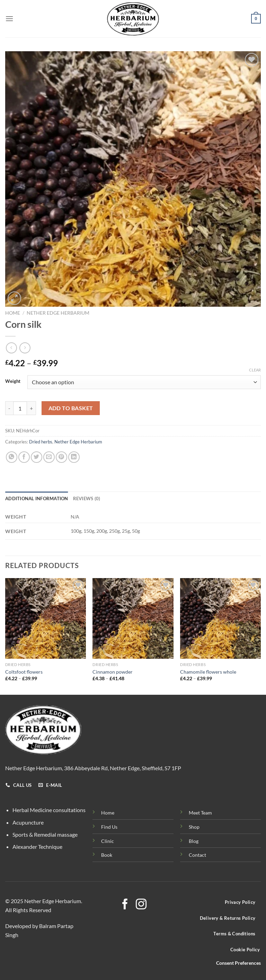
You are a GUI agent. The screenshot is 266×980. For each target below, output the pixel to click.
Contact (197, 855)
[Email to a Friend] (49, 457)
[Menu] (9, 19)
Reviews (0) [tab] (87, 498)
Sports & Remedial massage (45, 834)
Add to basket (71, 408)
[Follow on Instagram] (141, 905)
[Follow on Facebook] (125, 905)
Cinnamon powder (113, 672)
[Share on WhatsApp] (12, 457)
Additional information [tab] (37, 498)
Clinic (108, 841)
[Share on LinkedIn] (74, 457)
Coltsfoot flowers (24, 672)
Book (107, 855)
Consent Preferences (238, 963)
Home (13, 313)
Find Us (109, 827)
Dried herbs (41, 442)
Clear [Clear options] (255, 370)
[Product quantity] (20, 408)
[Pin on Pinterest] (61, 457)
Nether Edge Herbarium (58, 313)
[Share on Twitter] (37, 457)
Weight (13, 381)
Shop (194, 827)
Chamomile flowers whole (208, 672)
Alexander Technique (37, 847)
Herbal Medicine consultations (49, 810)
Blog (194, 841)
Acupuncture (28, 822)
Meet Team (200, 813)
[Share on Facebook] (24, 457)
